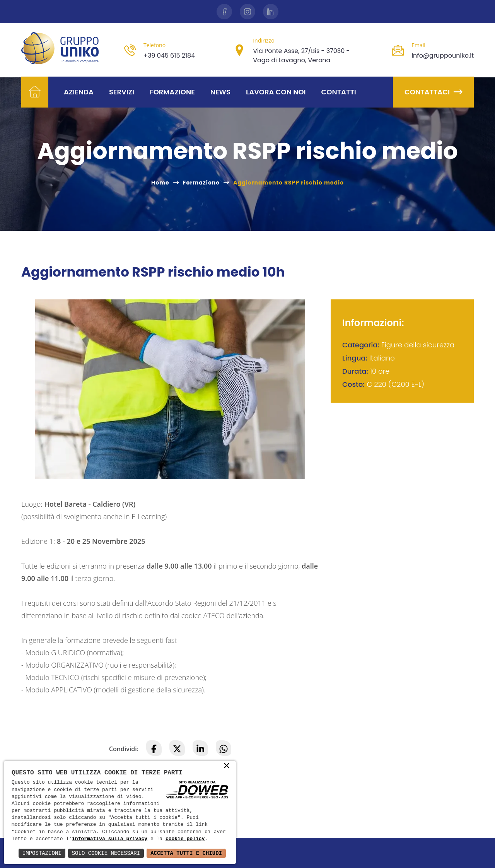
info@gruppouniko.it (443, 56)
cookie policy (185, 839)
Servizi (122, 92)
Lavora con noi (276, 92)
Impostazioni (42, 853)
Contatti (339, 92)
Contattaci (433, 92)
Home (160, 183)
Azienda (79, 92)
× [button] (227, 766)
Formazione (172, 92)
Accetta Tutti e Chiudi (186, 853)
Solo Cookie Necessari (106, 853)
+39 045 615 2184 (169, 56)
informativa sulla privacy (110, 839)
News (220, 92)
